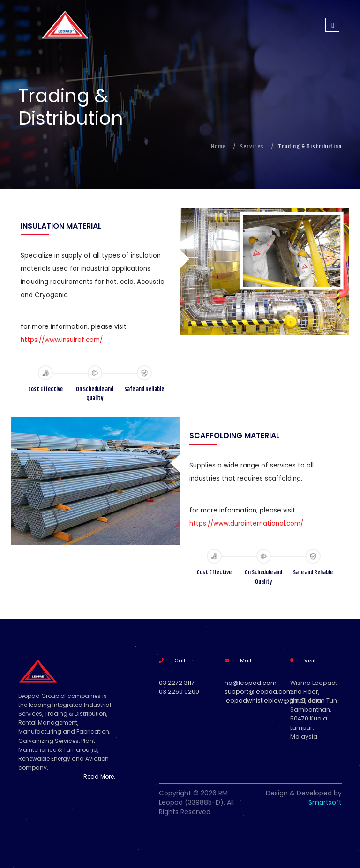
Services (252, 147)
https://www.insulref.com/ (62, 340)
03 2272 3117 (177, 683)
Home (218, 147)
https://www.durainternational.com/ (246, 523)
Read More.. (100, 776)
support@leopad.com (259, 692)
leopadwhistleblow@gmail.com (273, 701)
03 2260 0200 (179, 692)
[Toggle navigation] (332, 25)
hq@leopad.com (251, 683)
